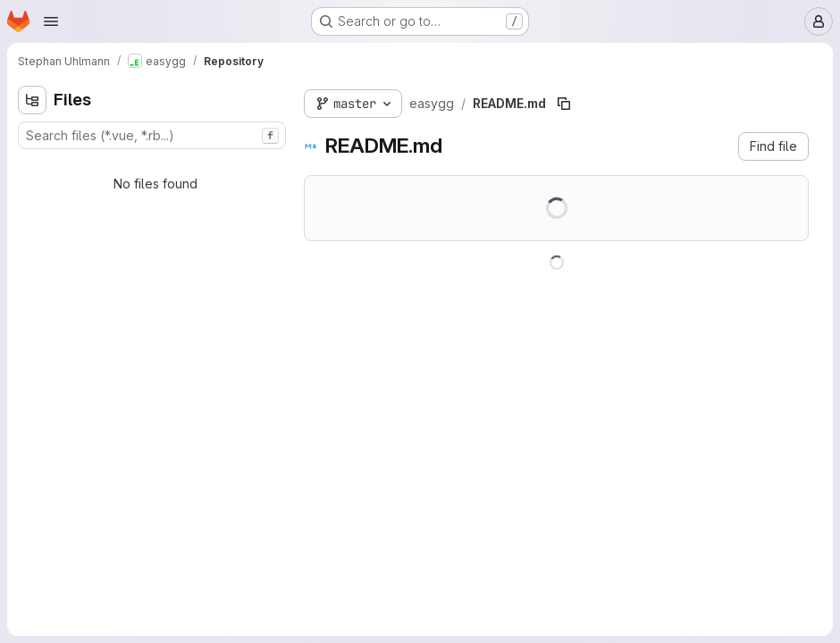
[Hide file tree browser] (32, 100)
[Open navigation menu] (51, 21)
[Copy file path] (564, 104)
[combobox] (152, 135)
